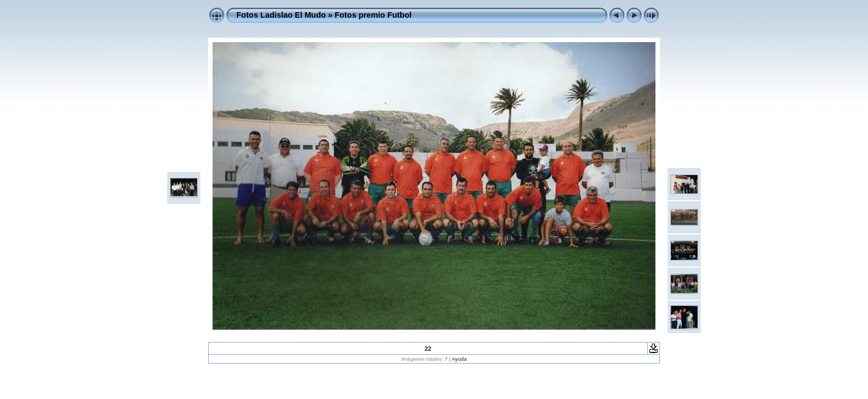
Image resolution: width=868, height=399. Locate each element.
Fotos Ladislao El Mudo (281, 15)
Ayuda (459, 359)
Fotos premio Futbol (373, 15)
